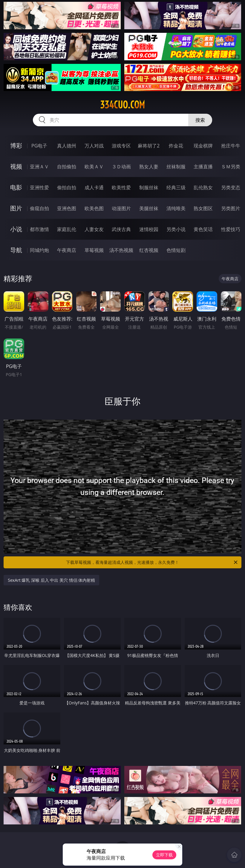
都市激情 (39, 229)
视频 (16, 166)
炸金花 (176, 146)
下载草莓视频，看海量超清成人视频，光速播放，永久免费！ (152, 562)
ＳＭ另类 (231, 167)
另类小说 (176, 229)
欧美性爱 (121, 187)
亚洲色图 (67, 208)
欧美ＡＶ (94, 167)
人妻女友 (94, 229)
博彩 (16, 146)
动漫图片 (121, 208)
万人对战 (94, 146)
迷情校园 (149, 229)
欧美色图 (94, 208)
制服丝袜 (149, 187)
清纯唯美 (176, 208)
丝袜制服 (176, 167)
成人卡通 (94, 187)
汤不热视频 (121, 250)
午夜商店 (67, 250)
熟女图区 (203, 208)
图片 (16, 208)
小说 (16, 229)
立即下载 (164, 855)
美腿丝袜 (149, 208)
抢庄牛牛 (231, 146)
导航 (16, 250)
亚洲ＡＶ (39, 167)
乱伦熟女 (203, 187)
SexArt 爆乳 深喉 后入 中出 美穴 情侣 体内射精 (51, 580)
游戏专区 (121, 146)
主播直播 (203, 167)
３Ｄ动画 (121, 167)
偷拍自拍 (67, 187)
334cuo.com (122, 105)
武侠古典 (121, 229)
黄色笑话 (203, 229)
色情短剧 (176, 250)
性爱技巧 (231, 229)
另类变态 (231, 187)
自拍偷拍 (67, 167)
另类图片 (231, 208)
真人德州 (67, 146)
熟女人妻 (149, 167)
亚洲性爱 (39, 187)
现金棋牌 (203, 146)
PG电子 (39, 146)
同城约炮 (39, 250)
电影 (16, 187)
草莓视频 (94, 250)
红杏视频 (149, 250)
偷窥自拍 (39, 208)
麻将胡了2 (149, 146)
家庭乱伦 (67, 229)
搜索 (200, 120)
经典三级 (176, 187)
